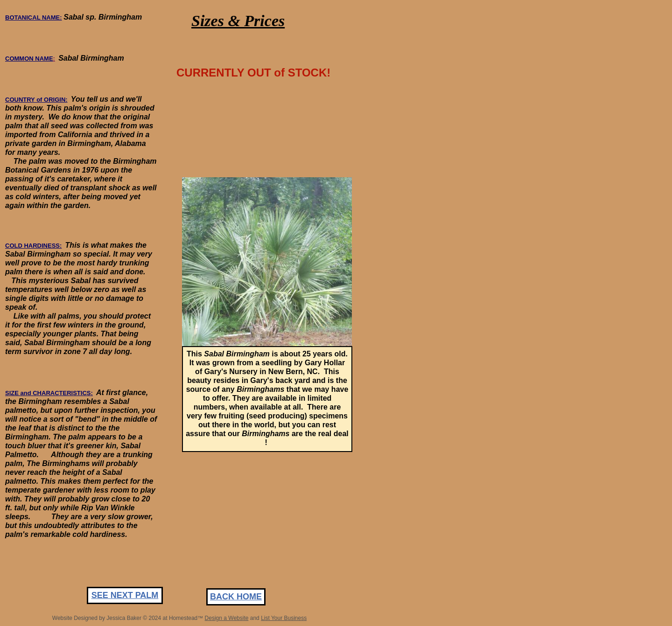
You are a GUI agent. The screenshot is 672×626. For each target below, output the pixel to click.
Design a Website (227, 618)
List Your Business (284, 618)
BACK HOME (236, 597)
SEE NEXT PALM (125, 595)
